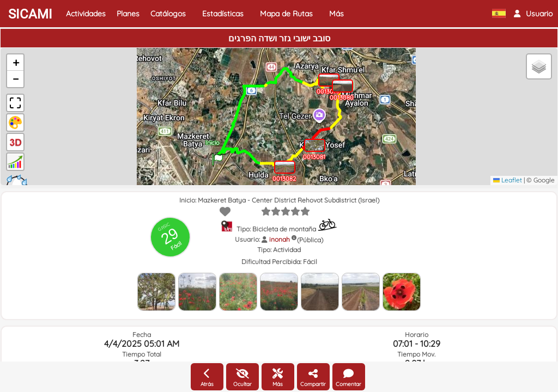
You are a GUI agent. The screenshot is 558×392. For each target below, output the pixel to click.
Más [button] (336, 14)
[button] (533, 14)
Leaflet (508, 180)
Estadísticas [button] (223, 14)
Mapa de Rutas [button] (286, 14)
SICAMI (30, 14)
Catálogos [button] (168, 14)
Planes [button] (128, 14)
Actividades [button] (86, 14)
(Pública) (310, 240)
